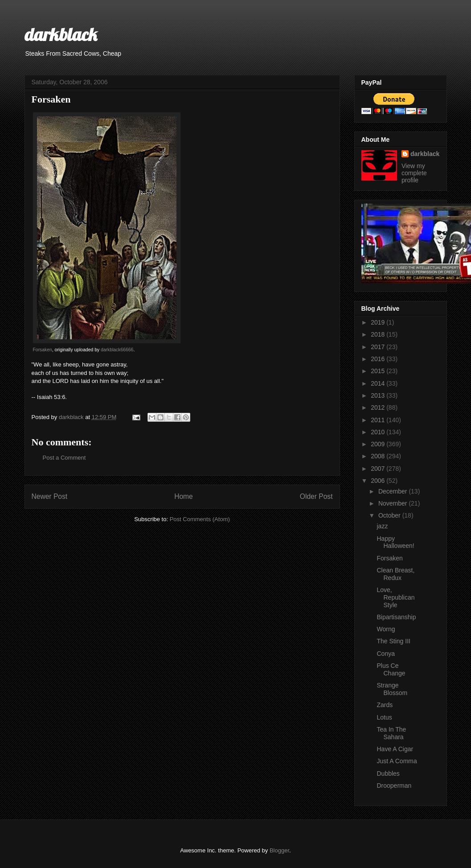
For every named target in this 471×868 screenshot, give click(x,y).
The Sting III (393, 641)
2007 (379, 469)
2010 (379, 432)
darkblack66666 (117, 350)
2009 (379, 444)
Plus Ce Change (391, 669)
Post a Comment (64, 458)
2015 (379, 371)
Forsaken (43, 350)
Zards (385, 705)
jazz (382, 526)
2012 (379, 407)
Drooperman (394, 786)
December (393, 491)
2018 (379, 334)
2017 (379, 347)
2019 (379, 322)
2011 (379, 420)
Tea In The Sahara (391, 733)
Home (184, 496)
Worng (386, 629)
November (393, 503)
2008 (379, 456)
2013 (379, 395)
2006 (379, 481)
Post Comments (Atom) (200, 519)
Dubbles (388, 773)
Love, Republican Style (395, 597)
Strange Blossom (392, 689)
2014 (379, 383)
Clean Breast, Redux (395, 574)
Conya (385, 654)
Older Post (316, 496)
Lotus (384, 717)
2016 (379, 359)
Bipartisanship (396, 617)
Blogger (279, 850)
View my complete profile (414, 173)
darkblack (61, 34)
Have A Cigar (395, 749)
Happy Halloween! (395, 542)
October (390, 515)
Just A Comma (397, 761)
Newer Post (50, 496)
